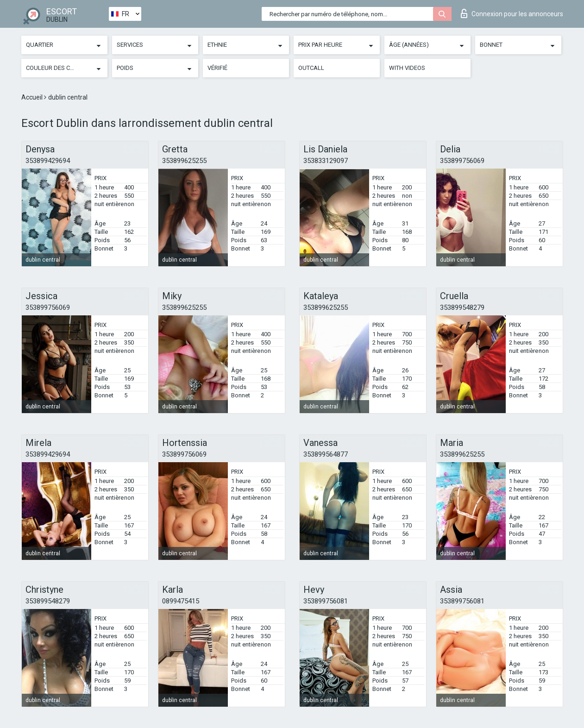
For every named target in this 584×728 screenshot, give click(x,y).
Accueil (33, 97)
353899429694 (48, 161)
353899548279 (462, 308)
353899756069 (462, 161)
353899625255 (184, 161)
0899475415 (181, 601)
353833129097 (326, 161)
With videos (407, 68)
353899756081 (326, 601)
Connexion (512, 13)
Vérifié (217, 68)
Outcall (311, 68)
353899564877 (326, 454)
